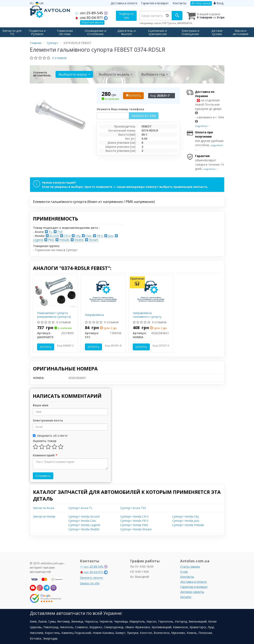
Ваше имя (41, 405)
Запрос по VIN (90, 583)
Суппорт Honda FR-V (134, 520)
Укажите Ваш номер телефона (120, 109)
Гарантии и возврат (194, 586)
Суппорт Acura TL (80, 508)
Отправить (43, 475)
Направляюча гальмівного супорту (147, 314)
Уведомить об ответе (50, 435)
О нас (184, 571)
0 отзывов (59, 57)
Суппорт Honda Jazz (186, 520)
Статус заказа (201, 3)
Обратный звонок (92, 22)
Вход (219, 3)
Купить (133, 95)
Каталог (186, 596)
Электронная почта (48, 420)
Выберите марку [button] (74, 74)
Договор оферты (192, 591)
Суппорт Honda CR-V (134, 516)
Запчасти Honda (44, 516)
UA (39, 3)
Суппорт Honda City (185, 516)
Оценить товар (45, 440)
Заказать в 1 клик (144, 115)
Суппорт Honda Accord (84, 516)
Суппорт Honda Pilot (134, 525)
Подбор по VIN (127, 16)
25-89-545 (90, 13)
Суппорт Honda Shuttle (84, 529)
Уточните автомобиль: (42, 73)
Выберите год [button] (152, 74)
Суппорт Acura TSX (133, 508)
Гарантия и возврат (155, 3)
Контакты (180, 3)
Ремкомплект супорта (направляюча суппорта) (54, 314)
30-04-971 (90, 17)
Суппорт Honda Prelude (188, 525)
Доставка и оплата (124, 3)
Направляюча (94, 314)
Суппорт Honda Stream (136, 529)
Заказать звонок (91, 577)
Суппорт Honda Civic (82, 520)
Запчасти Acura (44, 508)
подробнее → (203, 126)
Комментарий (45, 455)
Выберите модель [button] (114, 74)
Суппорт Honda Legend (84, 525)
